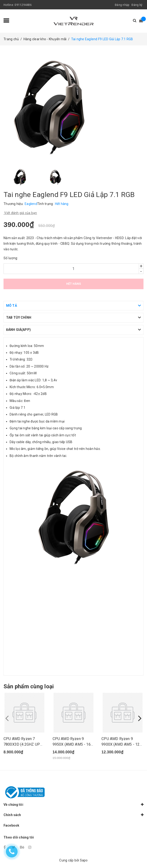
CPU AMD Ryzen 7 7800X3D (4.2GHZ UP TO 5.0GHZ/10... (22, 744)
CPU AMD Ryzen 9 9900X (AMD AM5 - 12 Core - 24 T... (120, 744)
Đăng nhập (122, 5)
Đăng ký (137, 5)
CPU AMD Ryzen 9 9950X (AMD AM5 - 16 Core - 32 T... (72, 744)
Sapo (84, 860)
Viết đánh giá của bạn (20, 213)
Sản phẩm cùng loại (29, 686)
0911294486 (23, 5)
